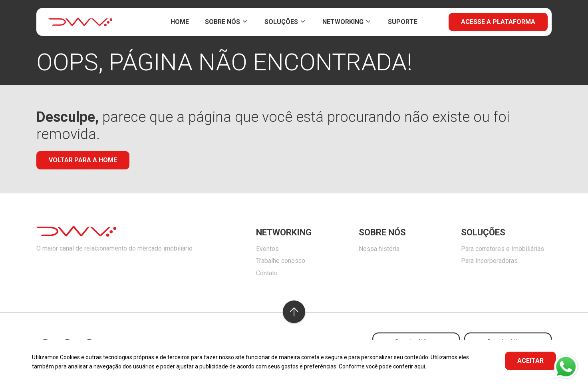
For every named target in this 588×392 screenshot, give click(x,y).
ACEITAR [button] (530, 361)
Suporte (403, 22)
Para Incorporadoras (489, 261)
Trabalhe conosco (281, 261)
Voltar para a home (83, 160)
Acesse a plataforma (498, 22)
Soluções (285, 22)
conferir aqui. (410, 366)
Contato (267, 273)
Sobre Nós (227, 22)
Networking (347, 22)
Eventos (267, 249)
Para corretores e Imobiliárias (503, 249)
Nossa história (379, 249)
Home (180, 22)
